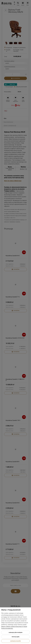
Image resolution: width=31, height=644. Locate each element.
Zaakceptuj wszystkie (15, 641)
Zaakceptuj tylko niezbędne (16, 632)
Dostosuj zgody (16, 637)
